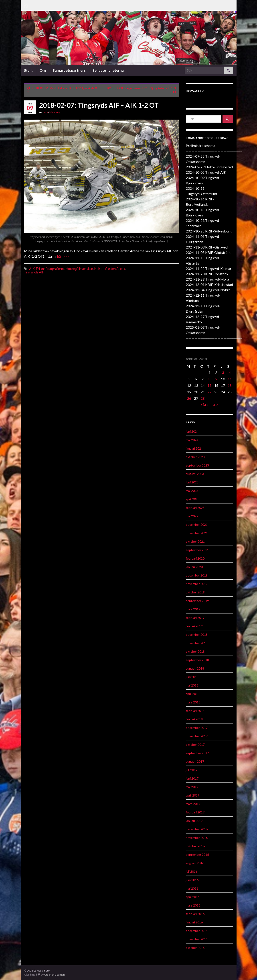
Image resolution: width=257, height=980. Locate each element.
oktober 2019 (195, 592)
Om (43, 70)
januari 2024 (194, 448)
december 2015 (197, 931)
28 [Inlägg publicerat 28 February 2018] (203, 398)
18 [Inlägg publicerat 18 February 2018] (230, 385)
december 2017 (197, 728)
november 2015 (197, 939)
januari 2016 (194, 922)
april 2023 (193, 499)
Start (28, 70)
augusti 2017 (195, 761)
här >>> (63, 256)
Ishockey (55, 112)
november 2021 (197, 533)
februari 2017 (195, 812)
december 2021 (197, 525)
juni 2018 (192, 677)
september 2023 (197, 465)
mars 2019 (193, 609)
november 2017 (197, 736)
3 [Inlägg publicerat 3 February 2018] (223, 372)
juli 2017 (192, 770)
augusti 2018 (195, 668)
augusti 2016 (195, 863)
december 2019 (197, 575)
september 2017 (197, 753)
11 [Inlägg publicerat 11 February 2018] (230, 379)
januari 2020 (194, 567)
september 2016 (197, 855)
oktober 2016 (195, 846)
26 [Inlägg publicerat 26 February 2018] (189, 398)
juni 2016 (192, 880)
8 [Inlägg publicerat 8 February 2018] (209, 379)
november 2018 (197, 643)
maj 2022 (192, 516)
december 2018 (197, 635)
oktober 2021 (195, 541)
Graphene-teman (54, 975)
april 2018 (193, 694)
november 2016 (197, 838)
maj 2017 (192, 787)
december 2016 (197, 829)
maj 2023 (192, 491)
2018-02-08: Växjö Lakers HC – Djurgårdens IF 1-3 (141, 88)
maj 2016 (192, 888)
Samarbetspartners (69, 70)
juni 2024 (192, 431)
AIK (32, 269)
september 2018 (197, 660)
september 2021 (197, 550)
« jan (204, 404)
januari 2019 (194, 626)
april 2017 (193, 795)
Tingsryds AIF (34, 272)
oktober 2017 (195, 745)
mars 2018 (193, 702)
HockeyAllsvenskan (79, 269)
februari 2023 (195, 508)
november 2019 (197, 584)
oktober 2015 (195, 948)
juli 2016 (192, 871)
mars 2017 (193, 804)
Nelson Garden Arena (110, 269)
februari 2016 (195, 914)
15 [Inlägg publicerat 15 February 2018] (209, 385)
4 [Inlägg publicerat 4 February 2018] (230, 372)
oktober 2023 (195, 457)
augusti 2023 (195, 474)
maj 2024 (192, 440)
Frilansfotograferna (50, 269)
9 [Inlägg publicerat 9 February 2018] (216, 379)
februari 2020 (195, 558)
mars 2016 (193, 905)
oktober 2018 (195, 651)
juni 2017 (192, 778)
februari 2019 (195, 618)
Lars (45, 112)
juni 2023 (192, 482)
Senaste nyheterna (108, 70)
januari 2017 (194, 821)
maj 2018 (192, 685)
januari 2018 (194, 719)
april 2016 (193, 897)
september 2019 (197, 601)
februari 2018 (195, 711)
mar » (214, 404)
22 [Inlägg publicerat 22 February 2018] (209, 392)
